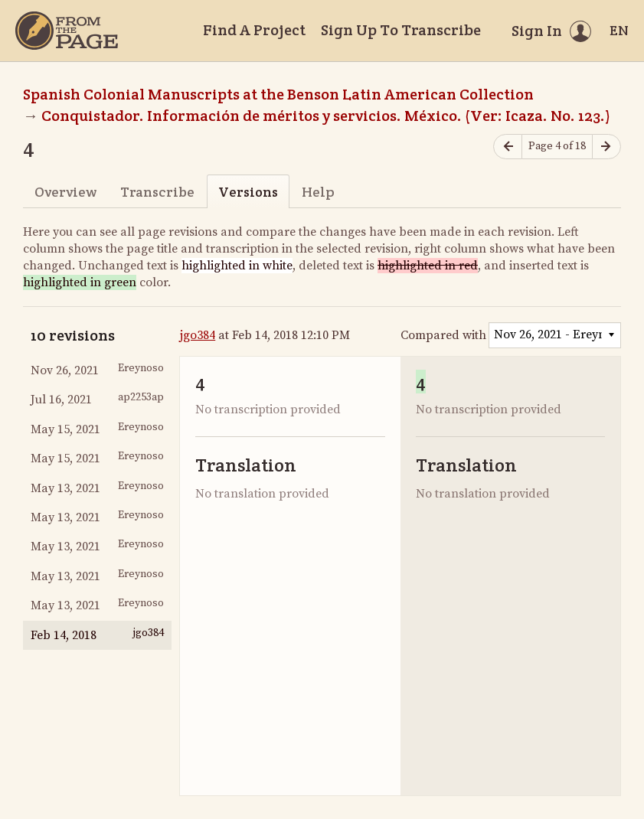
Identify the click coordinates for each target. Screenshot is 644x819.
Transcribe (157, 192)
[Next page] (606, 147)
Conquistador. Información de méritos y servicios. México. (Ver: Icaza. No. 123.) (326, 116)
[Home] (67, 31)
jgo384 (198, 335)
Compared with (443, 335)
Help (318, 192)
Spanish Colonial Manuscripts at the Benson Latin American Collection (278, 94)
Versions (248, 192)
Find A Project (254, 30)
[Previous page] (508, 147)
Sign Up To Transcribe (401, 30)
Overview (65, 192)
